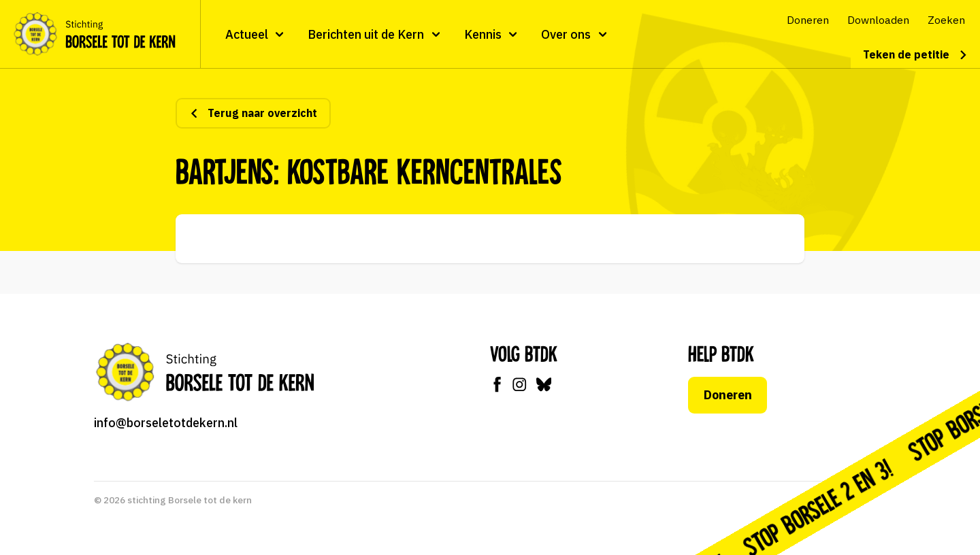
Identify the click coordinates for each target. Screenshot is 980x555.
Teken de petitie (915, 54)
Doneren (728, 395)
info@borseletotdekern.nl (166, 423)
